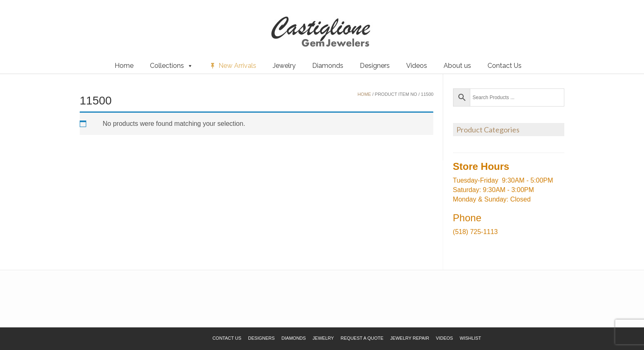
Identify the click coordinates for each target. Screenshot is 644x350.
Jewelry (284, 66)
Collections (171, 66)
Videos (417, 66)
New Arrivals (237, 66)
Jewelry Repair (410, 338)
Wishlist (18, 20)
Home (124, 66)
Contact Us (505, 66)
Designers (375, 66)
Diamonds (328, 66)
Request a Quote (55, 20)
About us (457, 66)
